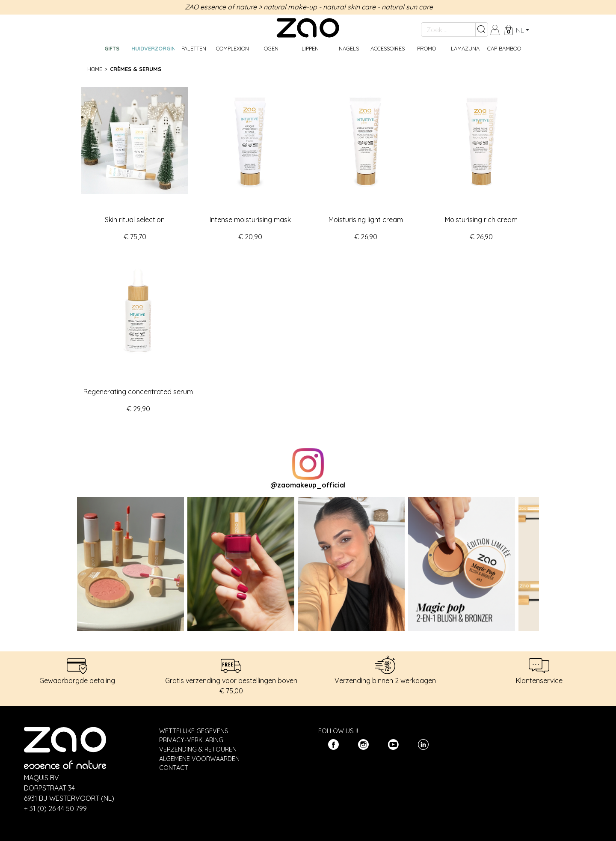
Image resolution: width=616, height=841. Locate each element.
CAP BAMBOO (504, 48)
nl (520, 30)
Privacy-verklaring (191, 740)
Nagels (349, 48)
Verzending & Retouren (198, 749)
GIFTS (112, 48)
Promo (426, 48)
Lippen (310, 48)
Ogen (271, 48)
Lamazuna (465, 48)
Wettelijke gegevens (194, 731)
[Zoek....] (448, 30)
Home (95, 69)
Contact (174, 768)
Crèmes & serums (136, 69)
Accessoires (388, 48)
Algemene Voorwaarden (199, 759)
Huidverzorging (153, 48)
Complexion (232, 48)
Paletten (194, 48)
